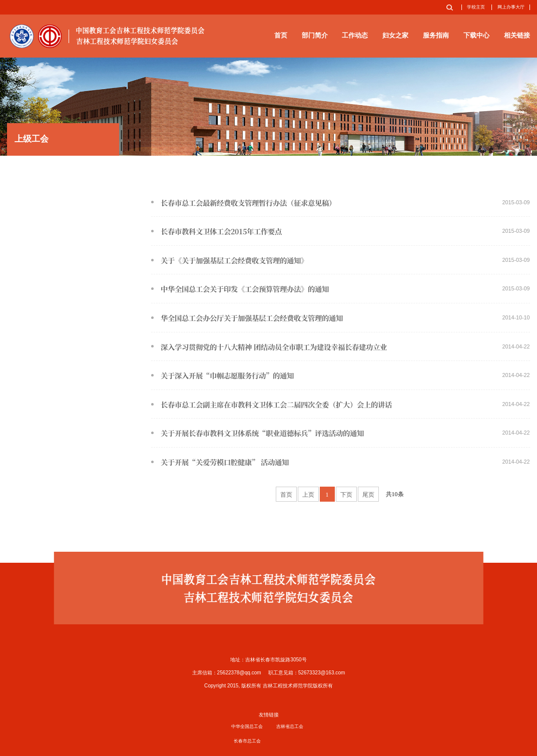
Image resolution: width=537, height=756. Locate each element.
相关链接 (517, 35)
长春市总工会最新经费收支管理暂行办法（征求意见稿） (340, 203)
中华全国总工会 (247, 726)
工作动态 (355, 35)
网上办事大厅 (511, 7)
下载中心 (476, 35)
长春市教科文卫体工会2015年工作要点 (340, 231)
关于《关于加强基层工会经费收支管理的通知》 (340, 260)
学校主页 (476, 7)
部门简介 (315, 35)
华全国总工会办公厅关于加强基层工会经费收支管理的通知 (340, 318)
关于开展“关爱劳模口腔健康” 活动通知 (340, 462)
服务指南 (436, 35)
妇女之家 (395, 35)
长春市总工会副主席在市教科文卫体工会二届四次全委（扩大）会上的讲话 (340, 405)
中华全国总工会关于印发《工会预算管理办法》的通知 (340, 289)
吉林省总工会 (290, 726)
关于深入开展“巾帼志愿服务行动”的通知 (340, 375)
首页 (281, 35)
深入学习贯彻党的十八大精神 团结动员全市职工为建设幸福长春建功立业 (340, 347)
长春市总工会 (247, 741)
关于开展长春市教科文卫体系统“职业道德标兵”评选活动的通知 (340, 433)
